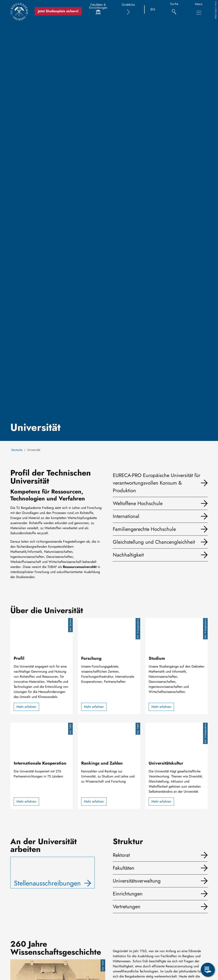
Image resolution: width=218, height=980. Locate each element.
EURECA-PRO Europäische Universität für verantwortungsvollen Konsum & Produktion (157, 483)
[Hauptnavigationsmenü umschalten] (199, 13)
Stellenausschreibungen (47, 883)
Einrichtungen (128, 894)
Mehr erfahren (26, 707)
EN (153, 9)
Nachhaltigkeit (128, 555)
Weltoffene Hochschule (138, 503)
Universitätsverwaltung (137, 881)
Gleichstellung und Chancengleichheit (154, 542)
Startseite (17, 450)
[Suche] (174, 10)
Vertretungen (127, 906)
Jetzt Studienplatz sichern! (60, 11)
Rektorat (121, 855)
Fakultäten (124, 868)
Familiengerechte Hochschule (144, 529)
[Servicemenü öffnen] (208, 970)
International (126, 516)
